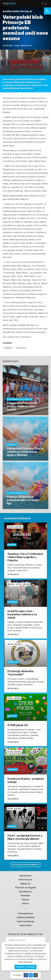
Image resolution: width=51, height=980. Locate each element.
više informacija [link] (25, 962)
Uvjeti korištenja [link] (26, 921)
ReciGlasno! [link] (26, 892)
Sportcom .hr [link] (26, 46)
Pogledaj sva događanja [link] (26, 865)
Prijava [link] (26, 899)
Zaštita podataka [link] (26, 917)
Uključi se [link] (26, 884)
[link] (47, 11)
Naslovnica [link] (26, 876)
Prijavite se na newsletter (26, 934)
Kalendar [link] (26, 895)
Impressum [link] (26, 925)
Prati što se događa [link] (26, 887)
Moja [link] (9, 3)
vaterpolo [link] (8, 348)
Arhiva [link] (26, 903)
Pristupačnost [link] (26, 913)
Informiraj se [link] (26, 880)
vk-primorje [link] (21, 348)
